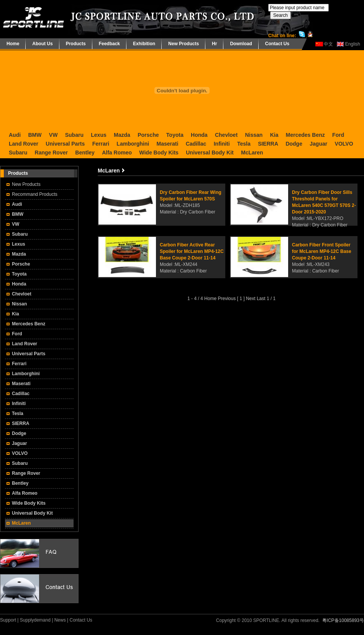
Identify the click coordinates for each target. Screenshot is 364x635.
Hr (214, 44)
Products (76, 44)
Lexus (98, 135)
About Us (42, 44)
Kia (274, 135)
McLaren (252, 153)
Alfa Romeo (117, 153)
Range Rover (51, 153)
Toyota (175, 135)
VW (53, 135)
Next (251, 299)
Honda (199, 135)
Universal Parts (65, 144)
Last (261, 299)
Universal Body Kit (210, 153)
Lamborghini (133, 144)
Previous (227, 299)
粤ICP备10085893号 (343, 620)
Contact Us (277, 44)
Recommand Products (35, 194)
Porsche (148, 135)
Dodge (294, 144)
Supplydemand (35, 620)
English (353, 44)
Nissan (254, 135)
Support (8, 620)
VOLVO (344, 144)
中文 (328, 44)
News (60, 620)
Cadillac (196, 144)
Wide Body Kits (159, 153)
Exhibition (144, 44)
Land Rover (24, 144)
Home (13, 44)
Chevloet (226, 135)
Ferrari (101, 144)
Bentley (85, 153)
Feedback (109, 44)
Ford (338, 135)
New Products (184, 44)
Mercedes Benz (305, 135)
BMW (35, 135)
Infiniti (222, 144)
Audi (15, 135)
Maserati (167, 144)
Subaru (74, 135)
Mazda (122, 135)
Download (241, 44)
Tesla (244, 144)
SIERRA (268, 144)
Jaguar (318, 144)
